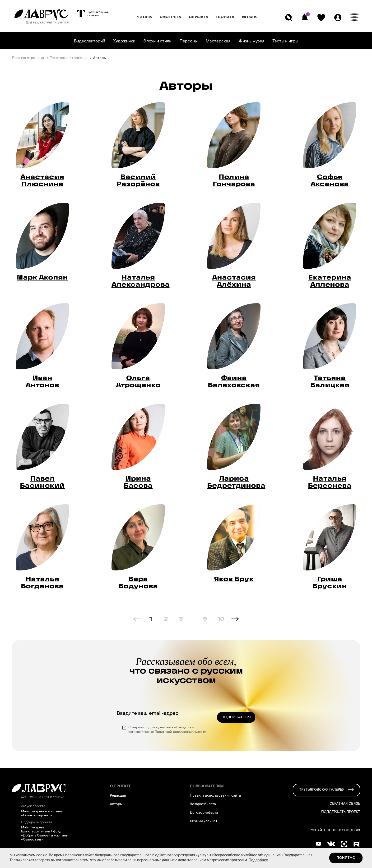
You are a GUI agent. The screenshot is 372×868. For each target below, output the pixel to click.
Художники (124, 42)
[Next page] (235, 619)
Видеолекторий (90, 42)
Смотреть (170, 17)
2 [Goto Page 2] (166, 619)
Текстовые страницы (69, 58)
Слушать (198, 17)
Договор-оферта (204, 813)
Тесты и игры (285, 42)
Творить (225, 17)
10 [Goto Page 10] (221, 619)
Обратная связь (345, 804)
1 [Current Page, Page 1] (151, 619)
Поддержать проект (341, 812)
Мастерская (218, 42)
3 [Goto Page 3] (181, 619)
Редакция (118, 796)
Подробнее (258, 860)
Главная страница (28, 58)
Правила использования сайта (215, 796)
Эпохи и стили (157, 42)
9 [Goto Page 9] (205, 619)
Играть (249, 17)
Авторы (116, 804)
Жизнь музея (251, 42)
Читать (144, 17)
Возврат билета (203, 804)
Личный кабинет (204, 822)
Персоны (189, 42)
